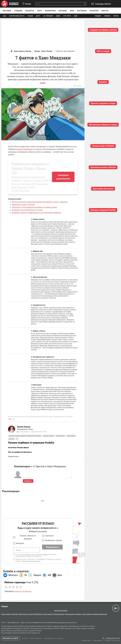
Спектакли (49, 536)
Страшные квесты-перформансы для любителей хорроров (36, 213)
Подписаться (52, 547)
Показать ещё (14, 456)
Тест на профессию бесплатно (20, 452)
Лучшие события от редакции (28, 537)
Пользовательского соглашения (31, 561)
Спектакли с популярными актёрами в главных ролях (34, 207)
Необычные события (53, 540)
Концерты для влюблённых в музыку (27, 210)
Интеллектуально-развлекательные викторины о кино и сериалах (40, 202)
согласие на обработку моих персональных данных (33, 554)
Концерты (20, 543)
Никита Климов (24, 427)
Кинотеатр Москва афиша (18, 447)
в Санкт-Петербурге (24, 149)
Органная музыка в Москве (23, 205)
